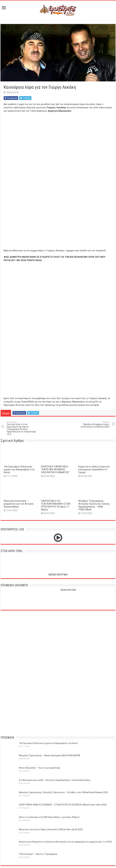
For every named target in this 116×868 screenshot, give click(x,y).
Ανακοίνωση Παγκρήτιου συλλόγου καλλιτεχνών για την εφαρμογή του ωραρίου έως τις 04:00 (65, 842)
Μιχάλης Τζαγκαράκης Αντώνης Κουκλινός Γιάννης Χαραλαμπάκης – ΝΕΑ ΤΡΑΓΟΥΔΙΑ (94, 505)
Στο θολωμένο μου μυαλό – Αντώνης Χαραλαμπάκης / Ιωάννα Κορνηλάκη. (55, 780)
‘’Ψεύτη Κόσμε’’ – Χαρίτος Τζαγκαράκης (38, 854)
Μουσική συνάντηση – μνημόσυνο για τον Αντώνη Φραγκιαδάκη (19, 504)
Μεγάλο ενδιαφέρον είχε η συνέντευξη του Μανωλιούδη (94, 425)
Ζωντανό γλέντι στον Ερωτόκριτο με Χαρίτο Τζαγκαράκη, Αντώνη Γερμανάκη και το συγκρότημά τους (22, 428)
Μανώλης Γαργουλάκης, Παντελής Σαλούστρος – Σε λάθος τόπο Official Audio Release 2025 (63, 792)
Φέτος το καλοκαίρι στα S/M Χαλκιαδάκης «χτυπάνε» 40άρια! (49, 817)
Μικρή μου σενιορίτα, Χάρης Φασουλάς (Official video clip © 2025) (51, 829)
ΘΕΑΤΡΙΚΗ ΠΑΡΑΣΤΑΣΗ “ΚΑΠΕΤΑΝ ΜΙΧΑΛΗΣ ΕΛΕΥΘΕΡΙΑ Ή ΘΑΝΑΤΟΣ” (55, 469)
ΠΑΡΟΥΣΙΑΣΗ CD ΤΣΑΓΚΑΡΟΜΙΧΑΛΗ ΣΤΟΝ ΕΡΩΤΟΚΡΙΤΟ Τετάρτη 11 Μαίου (56, 505)
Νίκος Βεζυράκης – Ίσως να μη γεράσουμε (40, 768)
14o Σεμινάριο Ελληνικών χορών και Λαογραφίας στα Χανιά (19, 469)
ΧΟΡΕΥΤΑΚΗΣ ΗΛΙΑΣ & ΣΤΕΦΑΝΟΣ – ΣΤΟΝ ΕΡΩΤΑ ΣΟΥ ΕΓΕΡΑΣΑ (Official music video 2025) (63, 805)
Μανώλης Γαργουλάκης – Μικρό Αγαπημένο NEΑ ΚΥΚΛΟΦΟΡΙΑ (50, 755)
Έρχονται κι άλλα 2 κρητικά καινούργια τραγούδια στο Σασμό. (94, 469)
